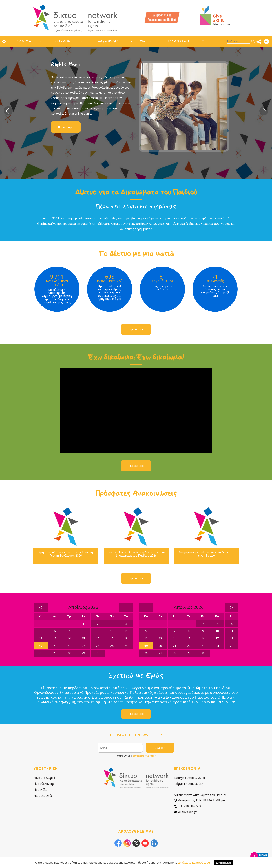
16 (98, 638)
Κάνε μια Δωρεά (44, 778)
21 (69, 646)
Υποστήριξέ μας (178, 41)
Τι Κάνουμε (63, 41)
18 (126, 638)
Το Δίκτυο (24, 41)
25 (126, 646)
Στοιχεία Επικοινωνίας (190, 778)
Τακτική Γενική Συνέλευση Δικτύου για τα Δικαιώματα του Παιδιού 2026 (136, 554)
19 (41, 646)
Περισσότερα (66, 127)
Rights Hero (65, 64)
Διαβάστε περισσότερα (194, 863)
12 (41, 638)
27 (55, 653)
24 (112, 646)
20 (55, 646)
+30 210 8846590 (187, 806)
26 (41, 653)
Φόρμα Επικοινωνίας (188, 784)
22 (83, 646)
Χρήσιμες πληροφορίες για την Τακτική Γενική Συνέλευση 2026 (66, 554)
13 (55, 638)
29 (83, 653)
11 (126, 631)
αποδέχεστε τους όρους (144, 756)
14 (69, 638)
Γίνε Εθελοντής (44, 784)
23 (98, 646)
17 (112, 638)
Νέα (142, 41)
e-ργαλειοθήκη (108, 41)
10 (112, 631)
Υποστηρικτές (43, 796)
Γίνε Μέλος (41, 790)
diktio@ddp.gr (185, 812)
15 (83, 638)
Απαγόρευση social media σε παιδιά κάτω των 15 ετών (206, 554)
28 (69, 653)
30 (98, 653)
